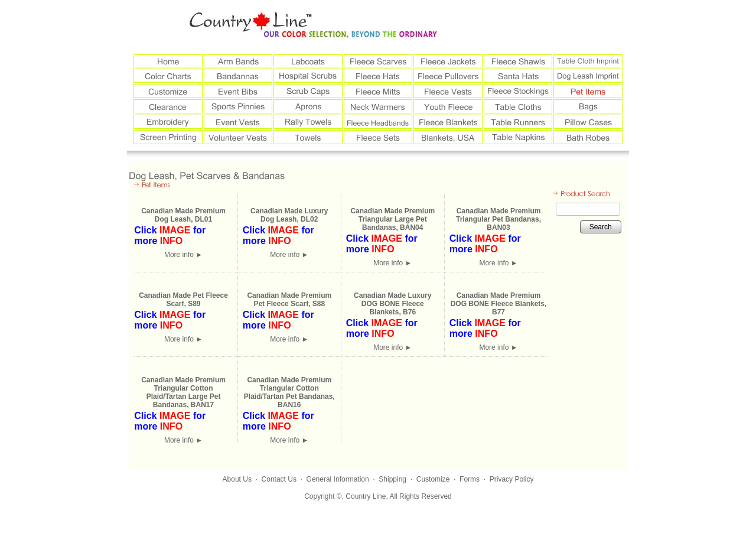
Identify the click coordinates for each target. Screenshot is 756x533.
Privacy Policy (512, 479)
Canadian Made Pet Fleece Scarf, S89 (183, 300)
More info (183, 255)
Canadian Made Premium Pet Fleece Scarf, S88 (289, 300)
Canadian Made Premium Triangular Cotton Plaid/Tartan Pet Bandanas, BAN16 (289, 392)
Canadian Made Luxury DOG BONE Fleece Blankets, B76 (392, 304)
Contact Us (279, 479)
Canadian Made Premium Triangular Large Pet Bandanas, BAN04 (392, 219)
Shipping (392, 479)
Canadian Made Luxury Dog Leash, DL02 (289, 215)
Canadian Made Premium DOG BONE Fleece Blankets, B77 (499, 304)
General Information (338, 479)
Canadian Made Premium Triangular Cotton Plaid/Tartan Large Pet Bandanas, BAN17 (183, 392)
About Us (237, 479)
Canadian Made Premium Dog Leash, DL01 (183, 215)
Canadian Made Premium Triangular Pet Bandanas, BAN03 (498, 219)
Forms (470, 479)
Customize (433, 479)
